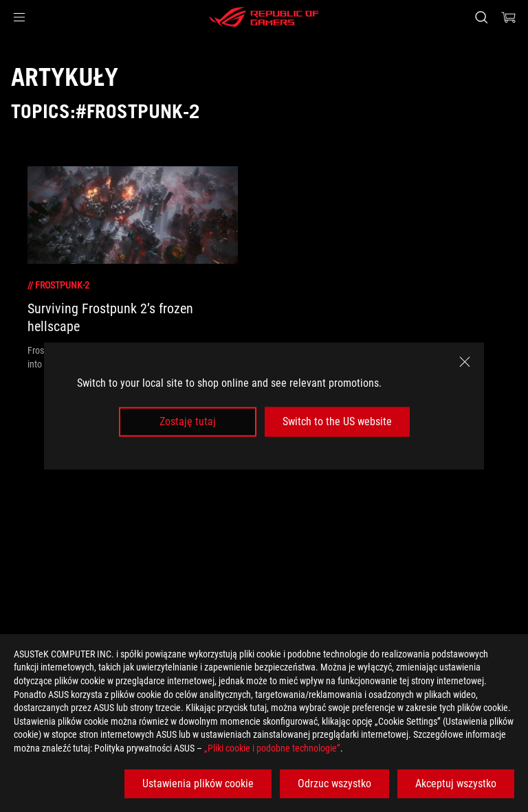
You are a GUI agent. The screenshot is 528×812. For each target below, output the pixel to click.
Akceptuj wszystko (456, 783)
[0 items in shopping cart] (509, 17)
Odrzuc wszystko (334, 783)
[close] (465, 362)
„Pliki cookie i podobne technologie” (272, 748)
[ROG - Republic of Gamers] (264, 17)
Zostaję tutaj (188, 421)
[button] (19, 17)
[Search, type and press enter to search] (481, 17)
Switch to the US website (337, 421)
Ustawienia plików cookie (198, 783)
